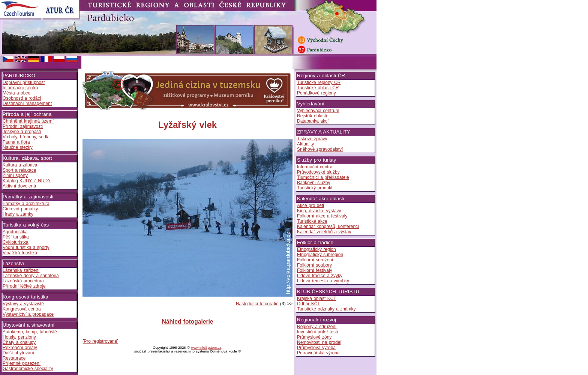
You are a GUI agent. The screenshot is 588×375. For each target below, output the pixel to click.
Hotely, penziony (19, 337)
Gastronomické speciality (28, 369)
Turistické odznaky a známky (326, 309)
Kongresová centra (22, 309)
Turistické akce (312, 221)
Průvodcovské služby (318, 172)
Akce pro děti (310, 205)
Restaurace (14, 358)
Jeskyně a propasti (22, 132)
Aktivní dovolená (19, 186)
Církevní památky (20, 209)
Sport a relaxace (19, 170)
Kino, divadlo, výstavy (319, 211)
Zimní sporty (15, 175)
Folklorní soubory (314, 265)
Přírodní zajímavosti (23, 126)
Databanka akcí (313, 121)
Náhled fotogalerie (187, 322)
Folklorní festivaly (315, 270)
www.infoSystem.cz (206, 348)
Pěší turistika (16, 237)
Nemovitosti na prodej (319, 342)
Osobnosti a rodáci (22, 98)
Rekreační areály (20, 348)
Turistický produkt (315, 188)
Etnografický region (316, 249)
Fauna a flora (16, 142)
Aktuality (305, 144)
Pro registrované (100, 341)
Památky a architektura (26, 204)
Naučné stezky (18, 147)
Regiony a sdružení (317, 327)
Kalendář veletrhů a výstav (324, 232)
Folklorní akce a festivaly (322, 216)
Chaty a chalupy (19, 342)
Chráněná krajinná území (28, 121)
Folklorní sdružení (315, 260)
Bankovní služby (313, 183)
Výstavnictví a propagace (28, 314)
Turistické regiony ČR (319, 82)
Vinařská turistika (20, 253)
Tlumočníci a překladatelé (323, 177)
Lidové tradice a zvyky (320, 276)
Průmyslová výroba (316, 348)
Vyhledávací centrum (318, 111)
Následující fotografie (257, 304)
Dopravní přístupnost (24, 82)
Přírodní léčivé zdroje (24, 286)
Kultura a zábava (20, 165)
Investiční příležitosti (317, 332)
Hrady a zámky (18, 214)
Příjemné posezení (22, 363)
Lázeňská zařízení (21, 270)
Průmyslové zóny (314, 337)
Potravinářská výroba (318, 353)
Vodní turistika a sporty (26, 247)
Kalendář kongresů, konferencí (328, 226)
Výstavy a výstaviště (23, 304)
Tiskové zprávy (312, 139)
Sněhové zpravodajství (320, 149)
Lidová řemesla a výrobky (323, 281)
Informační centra (20, 88)
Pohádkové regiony (316, 93)
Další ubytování (18, 353)
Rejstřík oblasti (312, 116)
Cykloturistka (16, 242)
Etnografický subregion (320, 255)
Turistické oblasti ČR (318, 88)
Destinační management (27, 103)
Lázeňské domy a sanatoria (31, 276)
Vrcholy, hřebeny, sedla (26, 137)
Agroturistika (15, 232)
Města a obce (16, 93)
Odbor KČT (309, 304)
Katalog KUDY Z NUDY (27, 181)
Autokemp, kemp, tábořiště (30, 332)
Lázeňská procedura (23, 281)
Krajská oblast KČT (317, 298)
